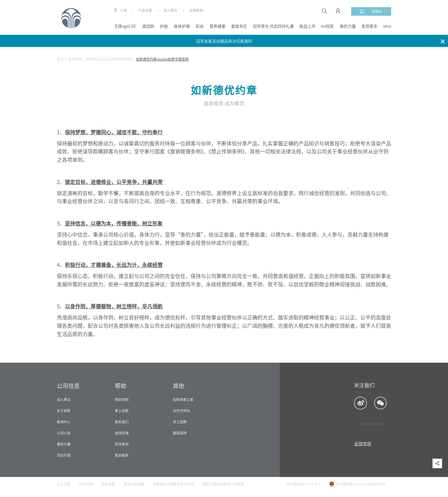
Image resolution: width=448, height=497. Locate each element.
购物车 (371, 11)
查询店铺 (122, 433)
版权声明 (86, 484)
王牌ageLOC (125, 26)
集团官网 (180, 433)
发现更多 (369, 26)
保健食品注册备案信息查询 (173, 484)
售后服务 (122, 455)
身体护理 (182, 26)
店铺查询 (196, 10)
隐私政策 (108, 484)
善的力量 (348, 26)
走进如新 (75, 59)
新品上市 (307, 26)
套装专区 (239, 26)
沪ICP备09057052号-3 (303, 484)
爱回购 (148, 26)
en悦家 (327, 26)
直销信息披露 (134, 484)
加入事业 (171, 10)
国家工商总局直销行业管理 (223, 484)
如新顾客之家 (183, 400)
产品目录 (145, 10)
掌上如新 (122, 411)
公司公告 (64, 433)
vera (387, 26)
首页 (60, 59)
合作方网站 (181, 411)
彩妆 (200, 26)
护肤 (164, 26)
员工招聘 (180, 422)
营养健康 (217, 26)
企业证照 (64, 484)
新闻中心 (64, 422)
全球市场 (363, 444)
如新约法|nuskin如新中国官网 (109, 59)
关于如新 (64, 411)
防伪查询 (122, 444)
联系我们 (122, 422)
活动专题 (64, 455)
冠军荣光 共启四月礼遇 (273, 26)
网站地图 (122, 400)
